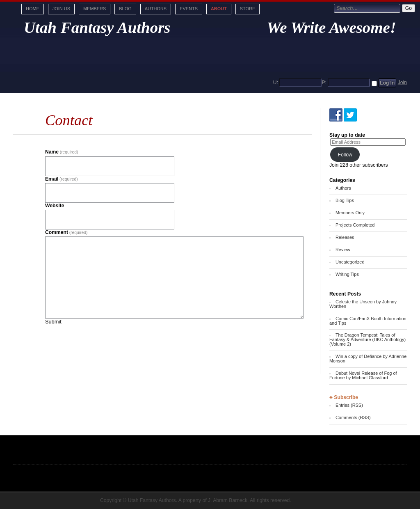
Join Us (61, 9)
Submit (53, 322)
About (219, 9)
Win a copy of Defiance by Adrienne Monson (368, 359)
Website (55, 206)
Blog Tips (345, 200)
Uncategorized (350, 262)
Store (248, 9)
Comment (66, 232)
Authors (156, 9)
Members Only (350, 213)
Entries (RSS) (349, 405)
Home (33, 9)
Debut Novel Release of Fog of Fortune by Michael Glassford (363, 375)
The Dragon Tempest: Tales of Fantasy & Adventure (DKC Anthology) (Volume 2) (367, 339)
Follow (345, 155)
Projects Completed (355, 225)
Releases (345, 237)
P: (324, 83)
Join (402, 83)
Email (62, 179)
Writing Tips (347, 274)
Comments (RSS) (353, 417)
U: (276, 83)
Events (189, 9)
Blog (125, 9)
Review (343, 250)
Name (62, 152)
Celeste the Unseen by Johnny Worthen (363, 304)
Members (95, 9)
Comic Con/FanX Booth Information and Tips (368, 321)
